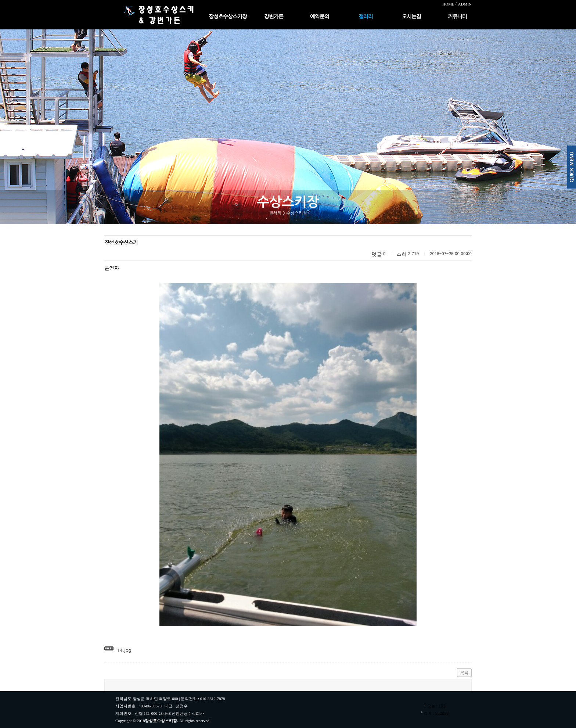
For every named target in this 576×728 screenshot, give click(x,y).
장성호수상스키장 (228, 16)
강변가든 (274, 16)
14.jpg (124, 650)
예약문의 (320, 16)
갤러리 (366, 16)
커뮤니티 (457, 16)
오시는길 (411, 16)
